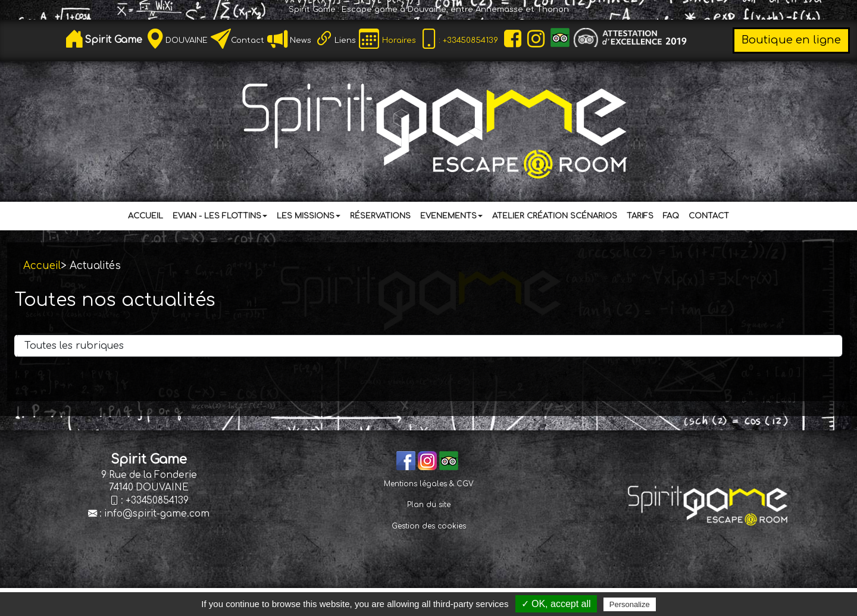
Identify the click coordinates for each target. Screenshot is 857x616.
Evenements (451, 216)
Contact (248, 40)
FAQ (671, 216)
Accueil (146, 216)
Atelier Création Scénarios (555, 216)
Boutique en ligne (791, 40)
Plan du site (429, 505)
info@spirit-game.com (157, 514)
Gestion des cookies (429, 526)
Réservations (380, 216)
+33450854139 (157, 501)
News (299, 40)
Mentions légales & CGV (429, 484)
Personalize (630, 604)
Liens (345, 40)
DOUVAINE (187, 40)
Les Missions (309, 216)
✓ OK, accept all (556, 604)
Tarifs (640, 216)
